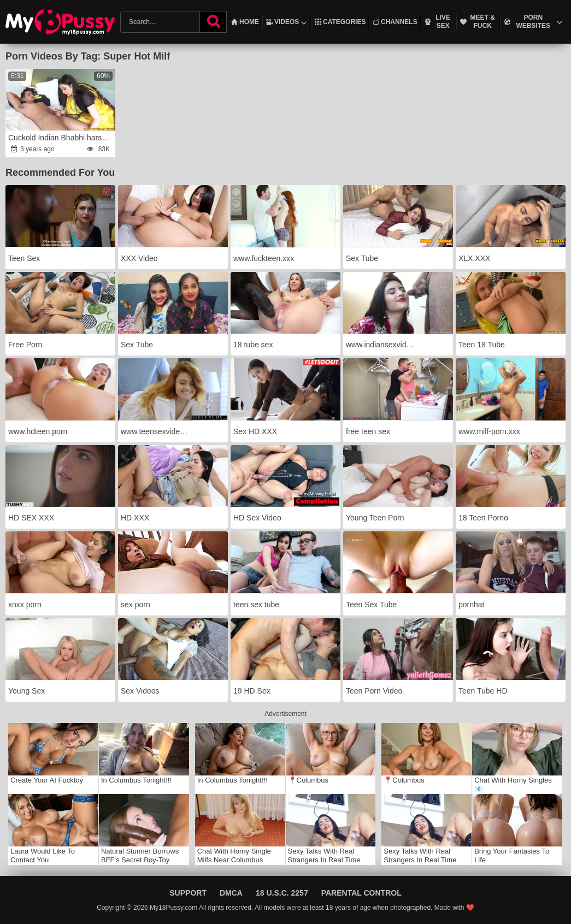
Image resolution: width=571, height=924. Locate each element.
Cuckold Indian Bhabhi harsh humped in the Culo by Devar (61, 138)
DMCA (231, 893)
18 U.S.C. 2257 (282, 893)
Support (188, 893)
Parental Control (361, 893)
